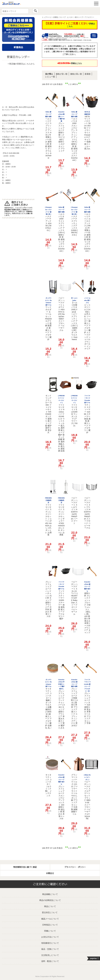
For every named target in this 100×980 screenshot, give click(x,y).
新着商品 (18, 47)
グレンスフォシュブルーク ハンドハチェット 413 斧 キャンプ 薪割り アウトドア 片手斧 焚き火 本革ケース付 (48, 599)
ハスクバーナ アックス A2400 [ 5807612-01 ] (48, 219)
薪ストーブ (79, 17)
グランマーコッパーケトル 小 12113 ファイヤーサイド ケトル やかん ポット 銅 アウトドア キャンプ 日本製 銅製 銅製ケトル (74, 794)
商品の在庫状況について (50, 900)
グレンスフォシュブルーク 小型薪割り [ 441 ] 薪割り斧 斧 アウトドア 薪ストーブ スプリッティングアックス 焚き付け (74, 703)
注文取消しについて (50, 955)
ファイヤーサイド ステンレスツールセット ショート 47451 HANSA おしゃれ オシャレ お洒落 (48, 516)
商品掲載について (50, 894)
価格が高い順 (76, 74)
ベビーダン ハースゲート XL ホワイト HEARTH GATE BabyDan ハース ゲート (74, 511)
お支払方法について (50, 937)
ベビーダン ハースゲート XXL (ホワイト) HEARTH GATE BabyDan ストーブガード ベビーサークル (74, 598)
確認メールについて (50, 919)
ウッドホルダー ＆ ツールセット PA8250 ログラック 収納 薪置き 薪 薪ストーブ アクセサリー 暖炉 (48, 319)
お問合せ (50, 873)
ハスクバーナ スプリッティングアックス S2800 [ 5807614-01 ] (74, 221)
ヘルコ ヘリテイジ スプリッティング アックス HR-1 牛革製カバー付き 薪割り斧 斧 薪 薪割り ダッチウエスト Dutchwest (48, 135)
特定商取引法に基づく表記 (25, 867)
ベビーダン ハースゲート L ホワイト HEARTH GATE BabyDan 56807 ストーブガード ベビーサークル (61, 314)
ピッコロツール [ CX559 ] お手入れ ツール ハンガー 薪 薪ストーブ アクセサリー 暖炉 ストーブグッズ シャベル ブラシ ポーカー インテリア (87, 323)
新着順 (88, 74)
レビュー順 (50, 77)
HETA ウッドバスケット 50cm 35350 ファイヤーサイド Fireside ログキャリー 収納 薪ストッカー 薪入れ (87, 130)
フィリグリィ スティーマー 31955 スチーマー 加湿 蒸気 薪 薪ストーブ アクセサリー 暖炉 (61, 600)
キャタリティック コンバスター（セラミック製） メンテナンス (48, 785)
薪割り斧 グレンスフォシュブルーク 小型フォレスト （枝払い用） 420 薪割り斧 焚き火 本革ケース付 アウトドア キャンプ (87, 607)
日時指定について (50, 925)
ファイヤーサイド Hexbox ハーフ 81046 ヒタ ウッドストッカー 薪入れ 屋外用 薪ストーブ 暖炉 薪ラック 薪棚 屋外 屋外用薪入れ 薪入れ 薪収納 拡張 (61, 423)
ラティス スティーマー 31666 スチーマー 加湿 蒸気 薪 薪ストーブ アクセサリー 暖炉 (87, 414)
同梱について (50, 931)
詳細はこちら (76, 63)
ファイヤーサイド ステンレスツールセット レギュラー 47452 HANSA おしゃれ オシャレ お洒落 (61, 516)
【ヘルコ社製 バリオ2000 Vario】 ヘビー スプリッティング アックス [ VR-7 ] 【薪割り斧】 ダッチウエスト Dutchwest (74, 319)
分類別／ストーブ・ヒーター (63, 17)
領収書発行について (50, 943)
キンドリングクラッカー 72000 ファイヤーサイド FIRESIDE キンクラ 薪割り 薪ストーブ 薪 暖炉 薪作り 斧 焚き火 (48, 414)
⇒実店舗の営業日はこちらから (21, 64)
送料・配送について (50, 961)
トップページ (47, 17)
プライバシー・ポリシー (75, 867)
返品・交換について (50, 949)
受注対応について (50, 912)
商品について (50, 906)
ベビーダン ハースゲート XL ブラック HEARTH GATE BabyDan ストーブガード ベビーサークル (87, 513)
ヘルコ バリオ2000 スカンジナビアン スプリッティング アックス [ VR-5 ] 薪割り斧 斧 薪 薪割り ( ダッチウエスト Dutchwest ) (74, 136)
